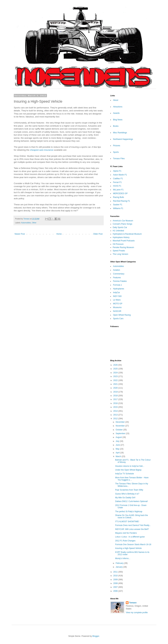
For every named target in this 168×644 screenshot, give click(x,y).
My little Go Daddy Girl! (125, 498)
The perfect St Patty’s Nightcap (129, 512)
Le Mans (117, 300)
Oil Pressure (118, 244)
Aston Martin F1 (120, 175)
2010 (116, 576)
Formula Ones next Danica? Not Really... (133, 525)
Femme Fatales (120, 281)
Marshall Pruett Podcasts (124, 241)
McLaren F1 (118, 190)
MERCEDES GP (120, 193)
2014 (116, 411)
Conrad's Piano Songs (122, 224)
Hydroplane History (121, 237)
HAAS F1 (117, 186)
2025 (116, 369)
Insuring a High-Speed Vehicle (128, 548)
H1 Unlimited (118, 231)
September (121, 433)
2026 (116, 365)
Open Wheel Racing (122, 315)
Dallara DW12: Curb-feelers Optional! (131, 501)
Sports (116, 152)
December (121, 422)
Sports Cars (118, 319)
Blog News (118, 120)
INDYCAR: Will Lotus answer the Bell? (132, 529)
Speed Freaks (119, 251)
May (118, 449)
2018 (116, 396)
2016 (116, 403)
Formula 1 (117, 285)
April (118, 453)
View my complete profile (137, 613)
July (118, 441)
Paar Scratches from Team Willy (129, 490)
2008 (116, 583)
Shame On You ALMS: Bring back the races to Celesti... (131, 516)
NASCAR (117, 311)
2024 (116, 373)
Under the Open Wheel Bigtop (128, 470)
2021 (116, 384)
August (119, 437)
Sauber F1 (118, 205)
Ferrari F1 (117, 182)
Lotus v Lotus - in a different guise (130, 537)
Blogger (96, 636)
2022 (116, 380)
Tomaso (133, 603)
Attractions (118, 107)
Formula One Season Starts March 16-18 (133, 544)
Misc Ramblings (120, 133)
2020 (116, 388)
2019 (116, 392)
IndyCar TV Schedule (125, 474)
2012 (116, 419)
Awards (116, 113)
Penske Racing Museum (123, 247)
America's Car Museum (123, 221)
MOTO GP (118, 304)
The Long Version (120, 254)
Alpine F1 (117, 171)
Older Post (98, 234)
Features (117, 278)
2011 (116, 572)
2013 (116, 415)
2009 (116, 580)
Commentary (119, 274)
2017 (116, 399)
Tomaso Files (119, 159)
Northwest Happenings (123, 139)
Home (59, 234)
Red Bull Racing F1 (121, 201)
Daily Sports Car (120, 227)
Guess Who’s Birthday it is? (127, 494)
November (121, 426)
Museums (117, 307)
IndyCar (116, 292)
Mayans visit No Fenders (126, 533)
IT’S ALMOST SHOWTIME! (127, 522)
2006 (116, 591)
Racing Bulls (119, 197)
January (119, 567)
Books (116, 126)
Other (34, 223)
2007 (116, 587)
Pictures (117, 146)
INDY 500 (117, 296)
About (116, 100)
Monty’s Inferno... (123, 558)
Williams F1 (118, 208)
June (118, 445)
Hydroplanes (119, 289)
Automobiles (26, 223)
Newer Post (20, 234)
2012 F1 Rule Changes (125, 541)
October (119, 430)
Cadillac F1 (118, 179)
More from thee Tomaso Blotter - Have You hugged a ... (132, 479)
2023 (116, 376)
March (119, 456)
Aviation (116, 270)
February (120, 563)
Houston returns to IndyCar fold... (130, 466)
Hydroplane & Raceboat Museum (127, 234)
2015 (116, 407)
